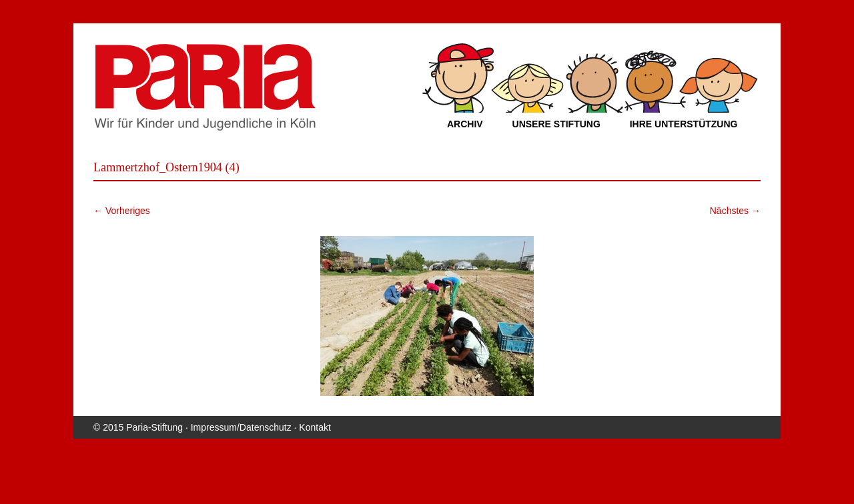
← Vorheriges (122, 211)
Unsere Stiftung (556, 124)
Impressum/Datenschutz (241, 427)
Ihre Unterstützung (684, 124)
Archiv (465, 124)
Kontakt (315, 427)
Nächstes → (735, 211)
